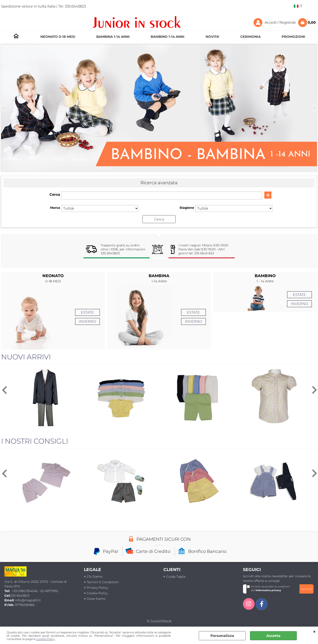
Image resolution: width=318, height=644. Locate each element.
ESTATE (87, 312)
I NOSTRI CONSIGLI (35, 441)
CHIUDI (314, 632)
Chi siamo (95, 576)
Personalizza (222, 636)
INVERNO (87, 321)
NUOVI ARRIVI (26, 357)
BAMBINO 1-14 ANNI (168, 37)
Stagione (187, 208)
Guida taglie (176, 576)
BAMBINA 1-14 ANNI (113, 37)
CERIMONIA (250, 37)
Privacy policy (97, 587)
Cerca (55, 195)
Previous (4, 108)
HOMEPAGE (16, 36)
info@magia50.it (28, 600)
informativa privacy (268, 590)
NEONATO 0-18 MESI (58, 37)
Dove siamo (96, 598)
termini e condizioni (103, 582)
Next (314, 108)
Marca (55, 208)
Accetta (273, 636)
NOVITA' (212, 37)
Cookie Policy (45, 639)
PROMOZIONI (293, 37)
